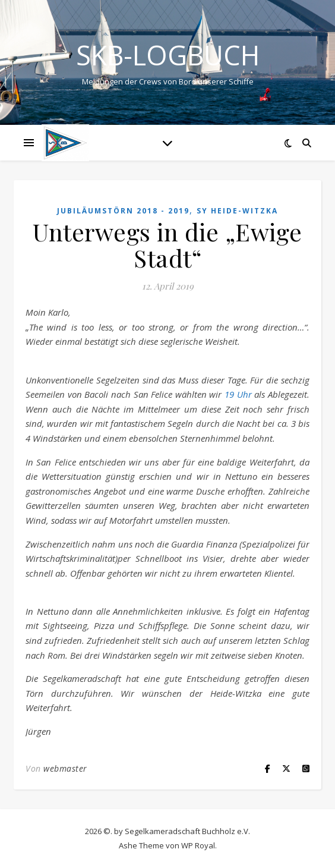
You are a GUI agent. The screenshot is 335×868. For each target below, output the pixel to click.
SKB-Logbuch (168, 55)
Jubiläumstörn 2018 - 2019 (123, 211)
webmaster (65, 768)
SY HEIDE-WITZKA (237, 211)
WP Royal (198, 845)
